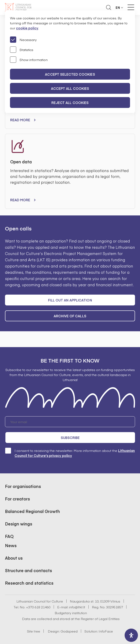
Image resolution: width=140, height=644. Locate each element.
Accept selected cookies (70, 74)
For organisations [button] (23, 486)
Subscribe (70, 438)
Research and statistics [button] (29, 583)
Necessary (23, 40)
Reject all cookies (70, 103)
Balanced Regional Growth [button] (32, 511)
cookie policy (27, 28)
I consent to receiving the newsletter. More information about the (70, 453)
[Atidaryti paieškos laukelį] (109, 8)
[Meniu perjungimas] (131, 7)
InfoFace (106, 631)
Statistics (22, 50)
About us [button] (14, 558)
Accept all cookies (70, 88)
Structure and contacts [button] (28, 570)
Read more (20, 120)
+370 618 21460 (38, 607)
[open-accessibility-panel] (131, 635)
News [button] (11, 545)
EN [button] (118, 8)
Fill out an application (70, 300)
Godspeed (69, 631)
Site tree (34, 631)
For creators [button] (17, 499)
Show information (29, 60)
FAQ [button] (9, 536)
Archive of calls (70, 316)
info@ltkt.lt (77, 607)
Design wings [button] (19, 524)
